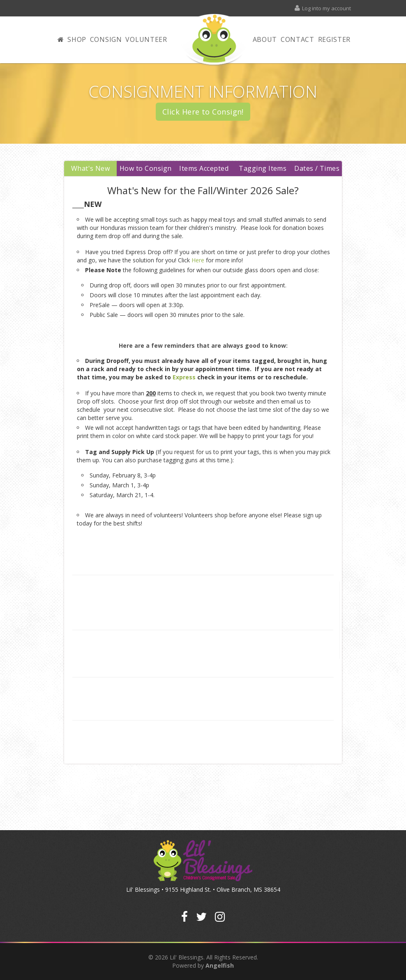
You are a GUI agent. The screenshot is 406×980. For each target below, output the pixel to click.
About (265, 39)
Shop (77, 39)
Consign (106, 39)
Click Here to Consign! (203, 112)
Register (334, 39)
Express (184, 377)
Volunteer (146, 39)
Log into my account (322, 8)
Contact (298, 39)
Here (198, 260)
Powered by (203, 965)
